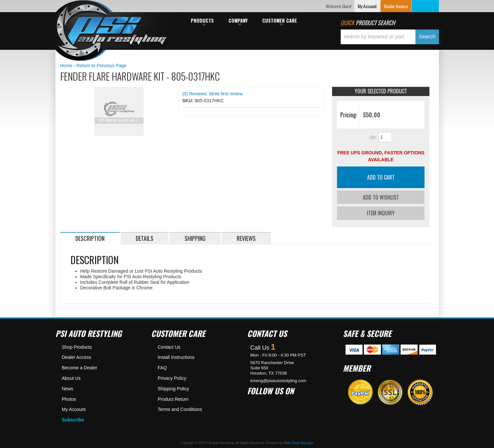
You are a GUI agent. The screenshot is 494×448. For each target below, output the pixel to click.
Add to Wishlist (381, 197)
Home (66, 66)
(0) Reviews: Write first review (213, 94)
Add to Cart (381, 177)
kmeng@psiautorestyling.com (278, 380)
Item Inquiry (381, 212)
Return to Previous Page (101, 66)
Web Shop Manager (299, 442)
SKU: (188, 101)
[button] (390, 37)
